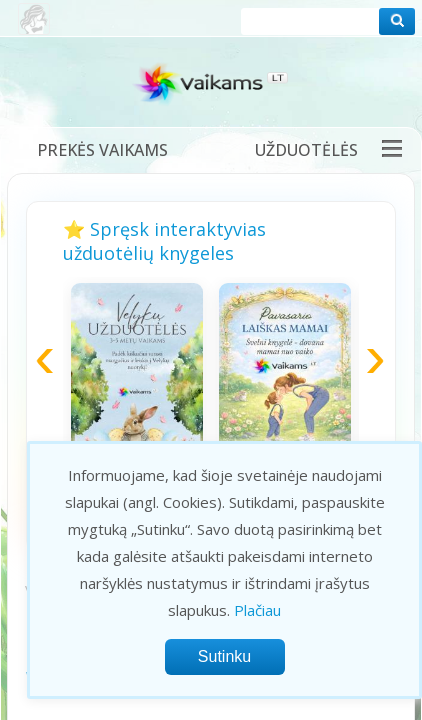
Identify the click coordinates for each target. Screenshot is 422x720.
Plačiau (257, 610)
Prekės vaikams (102, 150)
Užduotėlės (306, 150)
